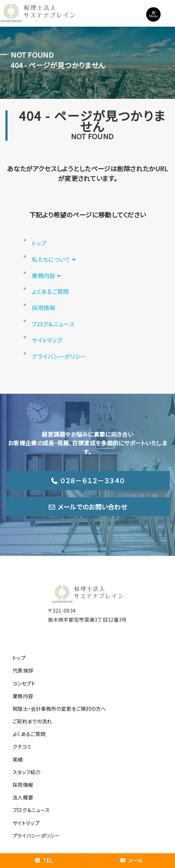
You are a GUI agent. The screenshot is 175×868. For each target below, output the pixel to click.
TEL (43, 860)
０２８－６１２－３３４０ (87, 480)
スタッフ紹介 (27, 772)
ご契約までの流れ (32, 721)
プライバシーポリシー (59, 356)
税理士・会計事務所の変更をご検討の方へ (59, 709)
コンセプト (24, 683)
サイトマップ (47, 340)
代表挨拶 (23, 670)
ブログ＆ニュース (53, 324)
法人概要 (23, 797)
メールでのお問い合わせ (87, 507)
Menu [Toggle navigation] (153, 14)
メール (131, 860)
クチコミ (22, 746)
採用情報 (43, 308)
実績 (18, 759)
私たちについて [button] (55, 259)
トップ (39, 243)
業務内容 (47, 276)
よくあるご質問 (50, 291)
